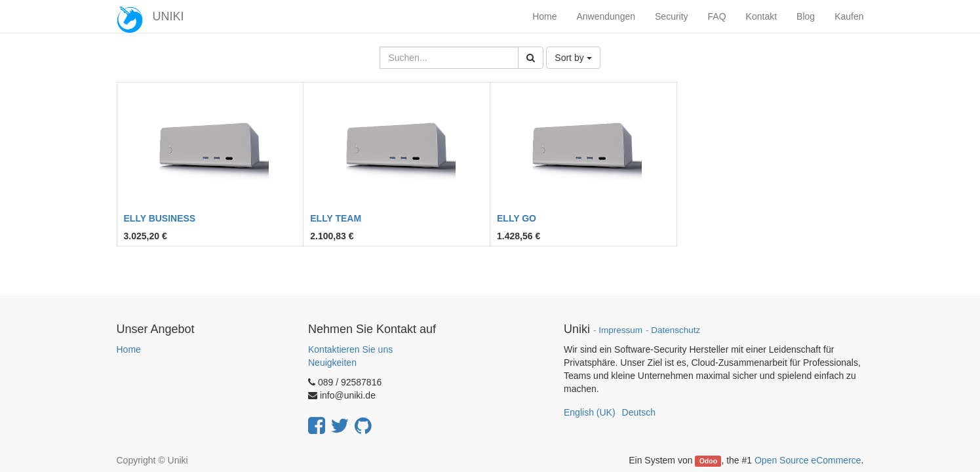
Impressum (620, 330)
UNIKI (168, 16)
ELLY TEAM (336, 218)
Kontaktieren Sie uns (350, 349)
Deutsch (639, 412)
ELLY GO (517, 218)
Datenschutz (676, 330)
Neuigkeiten (332, 363)
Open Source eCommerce (808, 460)
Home (129, 349)
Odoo (708, 461)
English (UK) (590, 412)
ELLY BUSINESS (160, 218)
